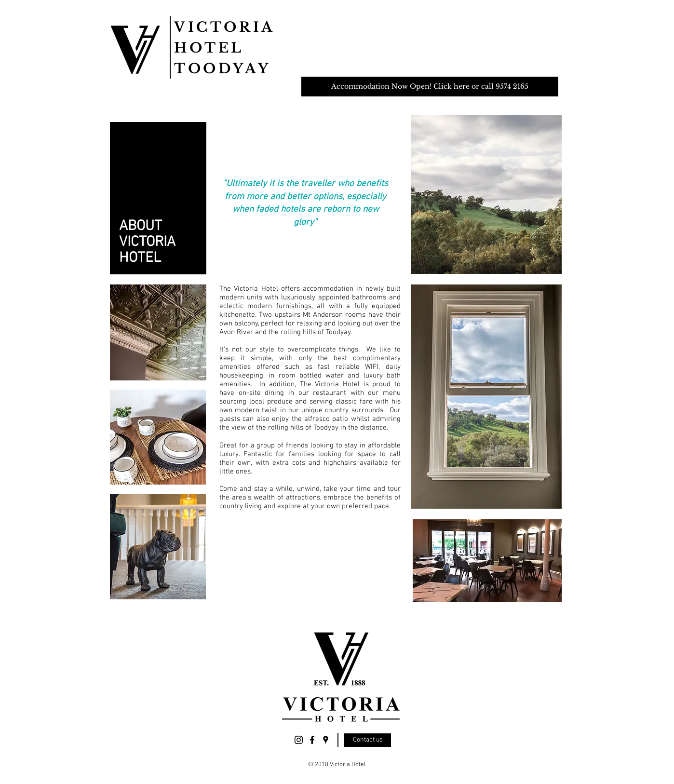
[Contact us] (368, 740)
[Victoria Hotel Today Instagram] (299, 740)
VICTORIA (225, 27)
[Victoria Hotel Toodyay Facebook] (312, 740)
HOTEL (209, 48)
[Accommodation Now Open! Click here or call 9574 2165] (430, 87)
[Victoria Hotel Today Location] (326, 740)
